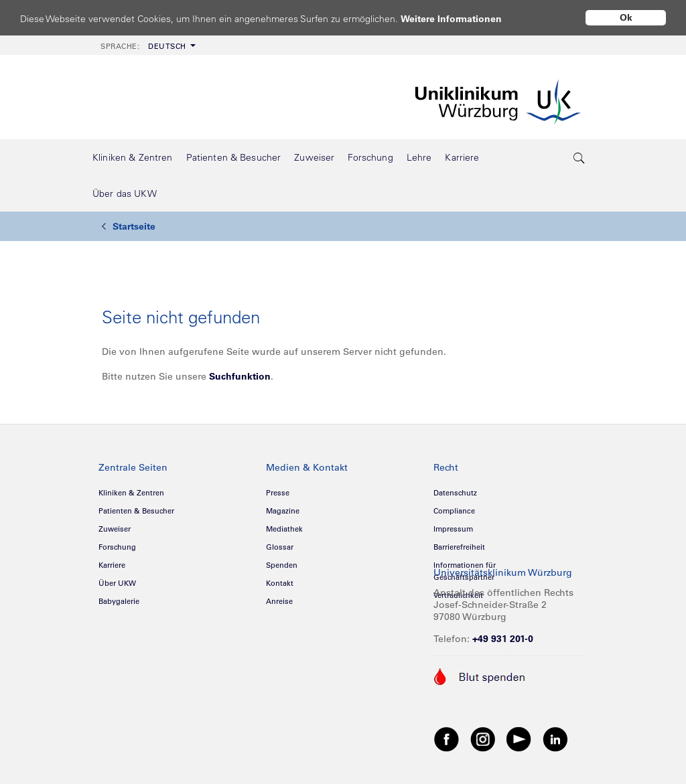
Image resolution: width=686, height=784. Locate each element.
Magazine (283, 511)
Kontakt (280, 583)
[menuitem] (147, 45)
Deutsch (143, 46)
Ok (626, 17)
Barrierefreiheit (459, 547)
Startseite (129, 226)
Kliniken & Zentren (131, 493)
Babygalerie (119, 601)
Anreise (279, 601)
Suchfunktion (240, 376)
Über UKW (117, 583)
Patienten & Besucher (136, 511)
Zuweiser (115, 529)
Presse (278, 493)
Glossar (280, 547)
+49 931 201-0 (503, 639)
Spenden (282, 565)
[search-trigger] (579, 157)
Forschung (117, 547)
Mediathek (284, 529)
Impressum (453, 529)
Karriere (112, 565)
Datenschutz (455, 493)
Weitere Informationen (464, 18)
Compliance (454, 511)
